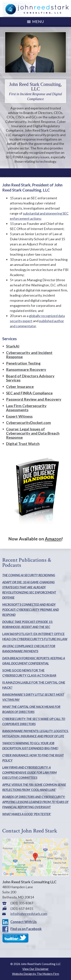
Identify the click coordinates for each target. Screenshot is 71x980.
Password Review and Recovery (34, 399)
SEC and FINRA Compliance (29, 393)
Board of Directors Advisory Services (30, 378)
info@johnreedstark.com (29, 914)
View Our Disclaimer (35, 969)
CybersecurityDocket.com (28, 422)
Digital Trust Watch (23, 444)
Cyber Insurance (20, 386)
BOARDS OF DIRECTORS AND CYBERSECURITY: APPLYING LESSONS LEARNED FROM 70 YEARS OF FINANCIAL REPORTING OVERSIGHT (35, 802)
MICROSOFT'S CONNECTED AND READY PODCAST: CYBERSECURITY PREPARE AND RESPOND (31, 610)
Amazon (53, 539)
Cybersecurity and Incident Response (29, 355)
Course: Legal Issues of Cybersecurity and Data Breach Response (33, 433)
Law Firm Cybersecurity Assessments (26, 408)
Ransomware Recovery (26, 369)
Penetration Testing (23, 363)
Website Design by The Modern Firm (36, 974)
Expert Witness (19, 416)
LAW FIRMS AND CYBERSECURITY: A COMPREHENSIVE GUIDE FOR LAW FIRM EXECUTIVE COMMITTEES (29, 772)
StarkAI (13, 346)
